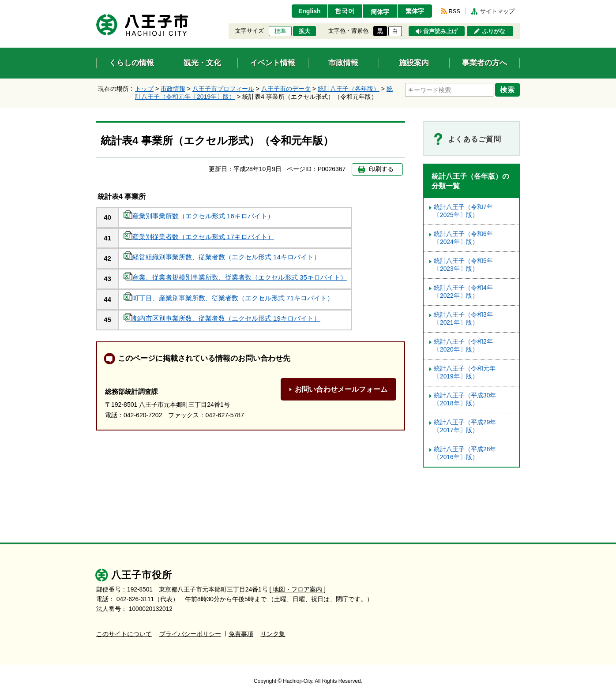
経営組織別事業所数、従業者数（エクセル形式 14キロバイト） (222, 257)
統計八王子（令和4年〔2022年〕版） (463, 292)
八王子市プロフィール (223, 89)
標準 (280, 31)
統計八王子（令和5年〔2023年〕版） (463, 265)
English (310, 11)
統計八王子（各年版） (349, 89)
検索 (507, 90)
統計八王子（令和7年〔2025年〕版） (463, 211)
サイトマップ (497, 11)
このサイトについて (124, 634)
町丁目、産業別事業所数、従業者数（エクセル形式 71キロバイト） (229, 298)
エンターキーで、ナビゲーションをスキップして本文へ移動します (96, 6)
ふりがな (494, 31)
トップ (144, 89)
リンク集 (273, 634)
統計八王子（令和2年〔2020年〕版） (463, 346)
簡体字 (380, 12)
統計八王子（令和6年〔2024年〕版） (463, 238)
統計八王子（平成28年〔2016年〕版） (465, 453)
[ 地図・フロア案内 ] (298, 590)
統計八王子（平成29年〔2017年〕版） (465, 426)
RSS (454, 11)
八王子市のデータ (286, 89)
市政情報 (173, 89)
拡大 (304, 31)
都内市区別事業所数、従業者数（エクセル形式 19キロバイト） (222, 318)
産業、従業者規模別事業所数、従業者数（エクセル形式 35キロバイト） (235, 277)
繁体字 (415, 11)
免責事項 (241, 634)
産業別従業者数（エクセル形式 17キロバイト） (199, 237)
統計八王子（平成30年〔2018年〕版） (465, 399)
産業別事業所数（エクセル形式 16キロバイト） (199, 216)
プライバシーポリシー (190, 634)
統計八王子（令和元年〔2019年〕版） (465, 372)
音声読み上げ (440, 31)
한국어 (345, 11)
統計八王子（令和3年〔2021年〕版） (463, 319)
